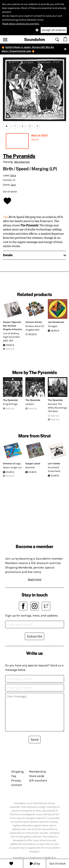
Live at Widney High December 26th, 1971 (11, 337)
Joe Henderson (56, 322)
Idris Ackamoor (22, 162)
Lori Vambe (54, 463)
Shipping (17, 772)
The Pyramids (19, 156)
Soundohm (34, 39)
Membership (38, 772)
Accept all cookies (54, 30)
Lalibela (30, 404)
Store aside (37, 776)
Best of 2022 (39, 135)
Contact (17, 785)
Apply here (35, 579)
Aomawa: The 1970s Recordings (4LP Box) (57, 408)
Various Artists (34, 322)
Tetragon (53, 326)
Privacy (16, 780)
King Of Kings (10, 404)
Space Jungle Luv (12, 467)
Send (35, 740)
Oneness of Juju (12, 463)
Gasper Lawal (33, 463)
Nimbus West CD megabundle (35, 328)
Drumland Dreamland (54, 469)
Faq (14, 776)
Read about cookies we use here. (21, 24)
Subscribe (34, 636)
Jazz (13, 185)
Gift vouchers (38, 780)
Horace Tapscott (12, 322)
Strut (13, 175)
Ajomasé (30, 467)
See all (35, 139)
